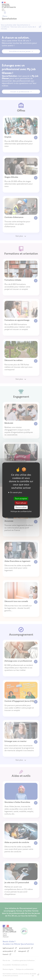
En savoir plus (16, 492)
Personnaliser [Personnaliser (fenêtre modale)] (21, 507)
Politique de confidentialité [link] (21, 511)
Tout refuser (21, 503)
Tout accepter (21, 498)
